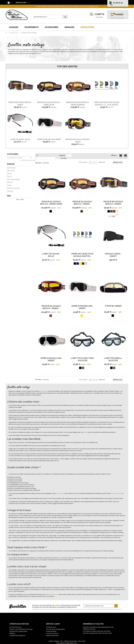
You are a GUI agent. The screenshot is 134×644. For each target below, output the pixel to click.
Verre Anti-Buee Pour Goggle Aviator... (82, 255)
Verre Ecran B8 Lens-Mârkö (49, 139)
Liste (125, 156)
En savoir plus (93, 6)
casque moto (60, 493)
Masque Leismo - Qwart (113, 255)
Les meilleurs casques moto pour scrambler (97, 631)
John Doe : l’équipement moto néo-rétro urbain (97, 633)
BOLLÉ (11, 182)
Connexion (99, 17)
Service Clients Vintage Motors (56, 629)
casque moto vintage (117, 493)
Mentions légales (54, 641)
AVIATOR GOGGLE (14, 180)
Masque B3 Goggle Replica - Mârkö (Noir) (51, 203)
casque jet (44, 391)
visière (86, 432)
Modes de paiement (52, 635)
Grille (121, 156)
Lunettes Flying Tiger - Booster (82, 359)
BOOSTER (12, 171)
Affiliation (12, 633)
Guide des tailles (51, 631)
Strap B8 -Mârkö (113, 306)
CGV (62, 641)
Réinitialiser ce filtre (29, 161)
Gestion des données (71, 641)
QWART (11, 191)
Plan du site (82, 641)
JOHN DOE (12, 168)
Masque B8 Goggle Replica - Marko (113, 203)
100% (10, 177)
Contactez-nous (51, 627)
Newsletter (18, 607)
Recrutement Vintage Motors (18, 631)
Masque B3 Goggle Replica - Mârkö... (82, 203)
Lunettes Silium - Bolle (20, 139)
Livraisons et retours (52, 633)
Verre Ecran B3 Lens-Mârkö (51, 359)
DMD (10, 185)
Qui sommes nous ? (15, 627)
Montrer (62, 155)
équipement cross (53, 594)
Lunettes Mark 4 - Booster (113, 359)
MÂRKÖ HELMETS (14, 188)
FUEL (10, 174)
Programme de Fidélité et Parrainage (21, 629)
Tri (37, 155)
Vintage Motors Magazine (17, 635)
